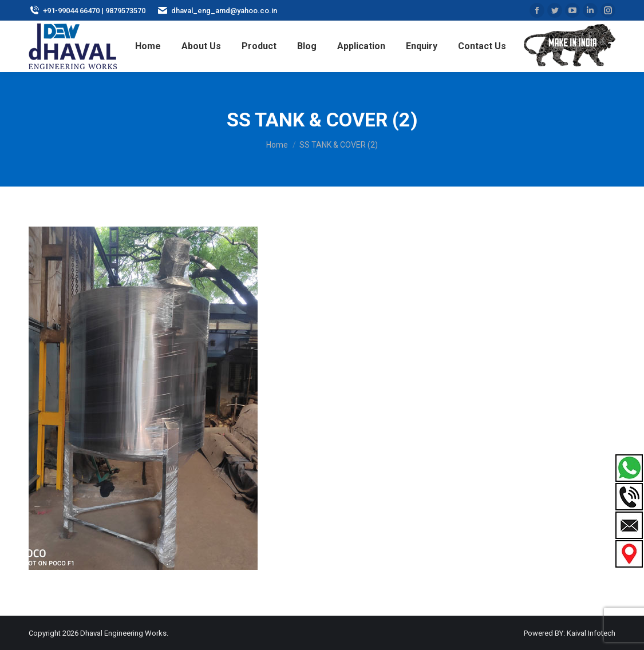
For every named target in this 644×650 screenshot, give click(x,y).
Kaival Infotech (591, 633)
